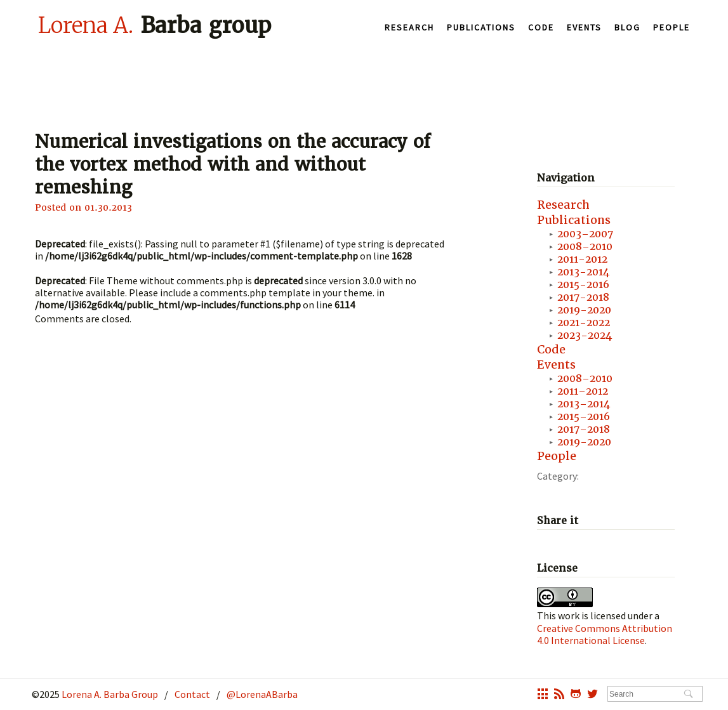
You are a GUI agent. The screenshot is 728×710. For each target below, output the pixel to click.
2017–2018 (584, 429)
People (672, 27)
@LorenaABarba (262, 694)
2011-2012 (582, 259)
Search (688, 695)
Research (409, 27)
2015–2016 (584, 417)
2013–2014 (584, 404)
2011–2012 (583, 391)
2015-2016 (583, 285)
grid (543, 695)
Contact (192, 694)
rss (559, 695)
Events (584, 27)
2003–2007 (585, 234)
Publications (481, 27)
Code (541, 27)
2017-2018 (583, 297)
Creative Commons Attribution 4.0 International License (605, 634)
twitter (592, 695)
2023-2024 (585, 335)
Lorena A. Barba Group (109, 694)
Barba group (155, 25)
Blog (627, 27)
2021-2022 (584, 323)
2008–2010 (585, 247)
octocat (576, 695)
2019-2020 (584, 310)
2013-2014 (583, 272)
